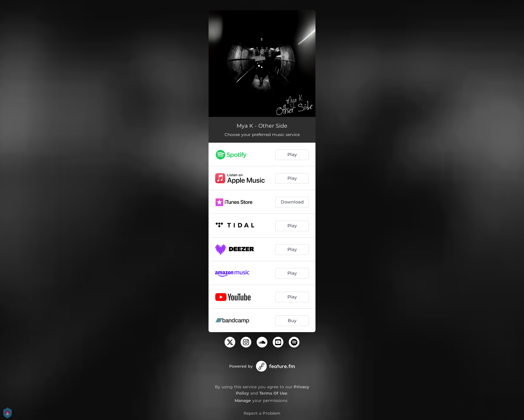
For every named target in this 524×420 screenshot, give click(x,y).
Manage (243, 400)
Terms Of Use (273, 393)
